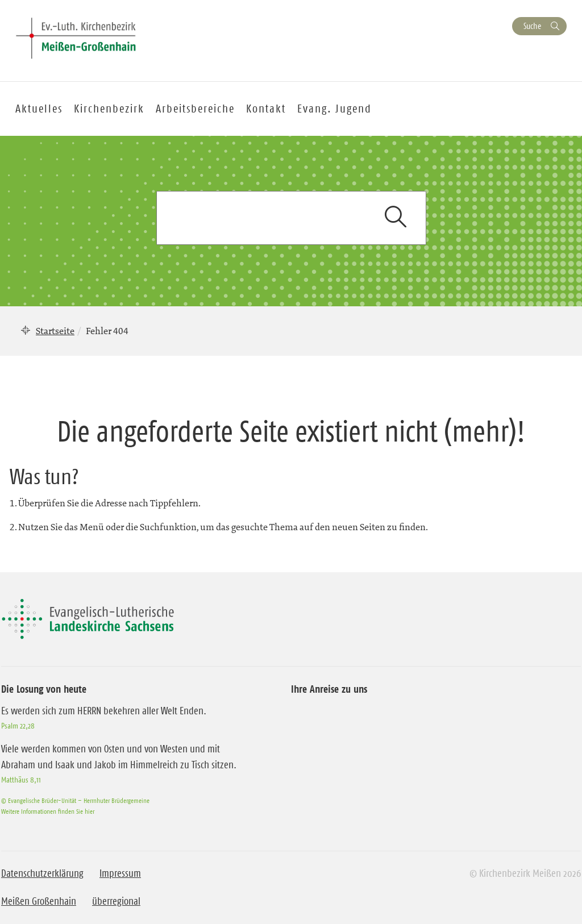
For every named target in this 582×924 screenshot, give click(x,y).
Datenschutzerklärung (42, 873)
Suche (532, 26)
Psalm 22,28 (18, 726)
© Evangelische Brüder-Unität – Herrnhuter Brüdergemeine (75, 800)
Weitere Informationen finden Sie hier (48, 811)
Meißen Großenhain (39, 901)
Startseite (55, 331)
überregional (116, 901)
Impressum (120, 873)
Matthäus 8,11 (21, 780)
